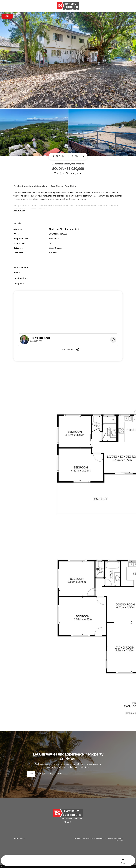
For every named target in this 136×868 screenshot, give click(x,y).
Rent (60, 774)
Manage (41, 774)
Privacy (22, 839)
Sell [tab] (31, 774)
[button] (17, 273)
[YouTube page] (71, 822)
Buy (51, 774)
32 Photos (59, 156)
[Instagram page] (68, 822)
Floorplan (78, 156)
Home (16, 839)
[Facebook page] (66, 822)
